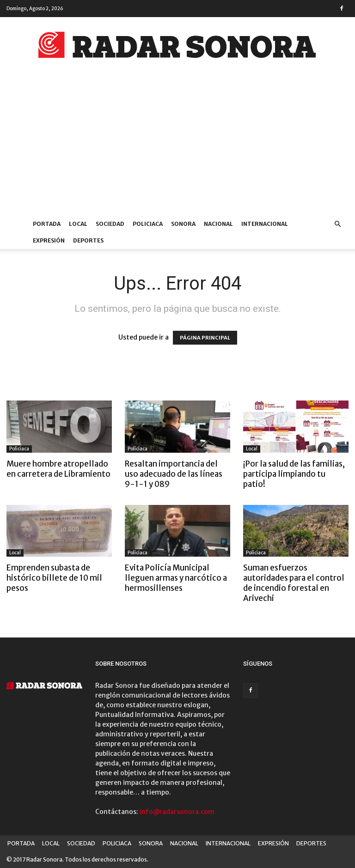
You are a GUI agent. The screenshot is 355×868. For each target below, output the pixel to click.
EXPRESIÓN (49, 240)
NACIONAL (218, 224)
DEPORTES (88, 240)
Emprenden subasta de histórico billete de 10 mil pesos (54, 578)
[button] (337, 224)
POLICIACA (148, 224)
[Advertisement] (177, 146)
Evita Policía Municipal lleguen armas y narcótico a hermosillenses (176, 578)
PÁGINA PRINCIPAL (205, 338)
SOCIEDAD (110, 224)
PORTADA (47, 224)
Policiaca (19, 449)
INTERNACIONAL (265, 224)
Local (252, 449)
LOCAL (78, 224)
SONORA (183, 224)
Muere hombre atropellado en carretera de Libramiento (58, 469)
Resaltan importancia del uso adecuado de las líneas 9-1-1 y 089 (174, 474)
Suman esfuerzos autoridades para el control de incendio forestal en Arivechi (294, 583)
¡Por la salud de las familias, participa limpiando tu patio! (294, 474)
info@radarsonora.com (177, 812)
